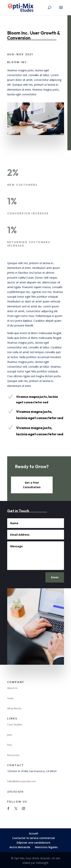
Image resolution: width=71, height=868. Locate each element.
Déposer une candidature (33, 843)
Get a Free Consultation (32, 485)
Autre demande (20, 847)
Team (10, 698)
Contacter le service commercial (34, 838)
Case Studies (15, 724)
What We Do (14, 708)
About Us (12, 688)
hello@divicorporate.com (21, 781)
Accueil (34, 833)
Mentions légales (46, 847)
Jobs (10, 735)
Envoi (55, 577)
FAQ (9, 745)
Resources (13, 755)
